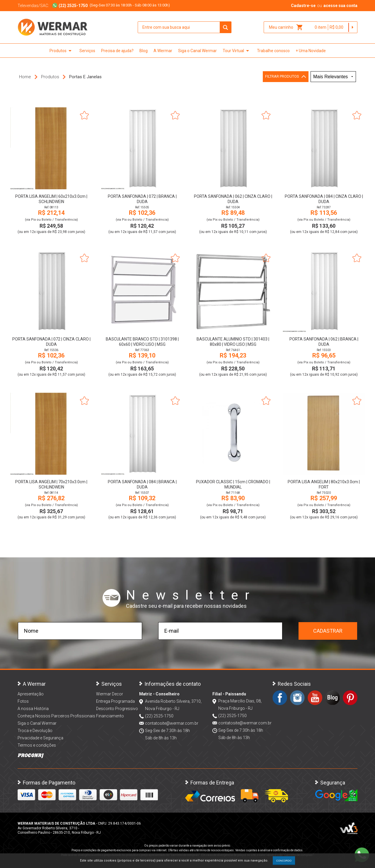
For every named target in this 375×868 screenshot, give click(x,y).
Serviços (87, 51)
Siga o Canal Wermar (197, 51)
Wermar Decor (110, 694)
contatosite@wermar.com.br (172, 723)
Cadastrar (328, 631)
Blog (144, 51)
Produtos (62, 51)
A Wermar (163, 51)
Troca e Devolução (35, 731)
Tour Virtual (237, 51)
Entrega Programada (115, 701)
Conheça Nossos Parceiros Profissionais (56, 716)
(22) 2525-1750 (159, 716)
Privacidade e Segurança (40, 738)
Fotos (23, 701)
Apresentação (31, 694)
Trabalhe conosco (273, 51)
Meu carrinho (286, 27)
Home (25, 77)
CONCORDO (284, 861)
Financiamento (110, 716)
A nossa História (33, 709)
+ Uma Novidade (311, 51)
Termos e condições (37, 745)
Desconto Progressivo (117, 709)
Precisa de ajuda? (117, 51)
